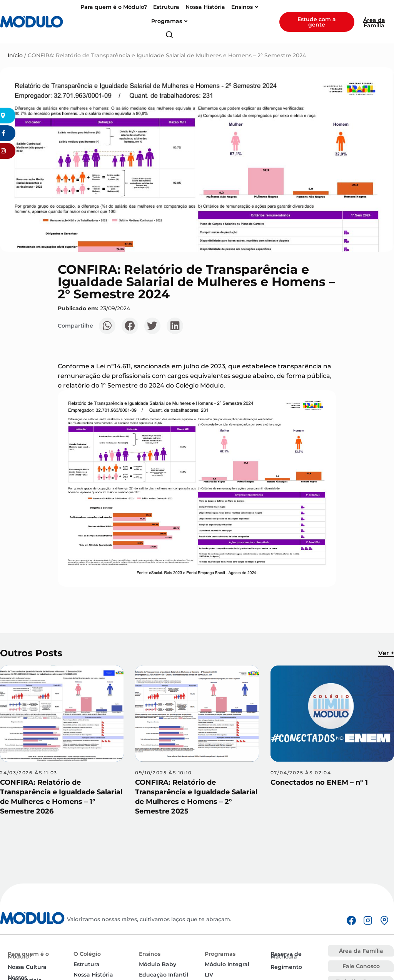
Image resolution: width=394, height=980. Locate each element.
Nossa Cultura (27, 967)
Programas (220, 954)
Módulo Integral (227, 964)
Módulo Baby (158, 964)
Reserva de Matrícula (286, 955)
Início (15, 55)
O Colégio (87, 954)
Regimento (286, 967)
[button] (107, 326)
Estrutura (87, 964)
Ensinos (150, 954)
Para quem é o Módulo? (28, 955)
